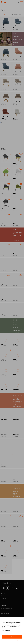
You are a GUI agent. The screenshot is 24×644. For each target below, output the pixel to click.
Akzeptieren (12, 636)
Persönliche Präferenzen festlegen (12, 640)
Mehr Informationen (6, 630)
